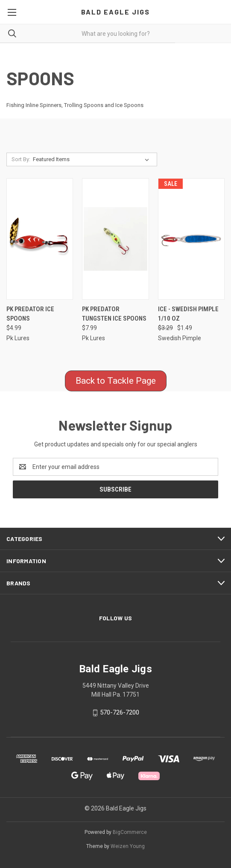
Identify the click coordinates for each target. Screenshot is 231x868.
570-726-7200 (120, 712)
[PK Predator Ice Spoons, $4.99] (40, 239)
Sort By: (21, 159)
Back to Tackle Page (116, 381)
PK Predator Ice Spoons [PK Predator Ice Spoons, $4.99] (30, 314)
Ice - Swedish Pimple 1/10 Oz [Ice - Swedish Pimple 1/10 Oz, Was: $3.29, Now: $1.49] (188, 314)
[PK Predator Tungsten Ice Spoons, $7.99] (115, 239)
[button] (116, 381)
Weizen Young (128, 846)
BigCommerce (130, 832)
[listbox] (93, 159)
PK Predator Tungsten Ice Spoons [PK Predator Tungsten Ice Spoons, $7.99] (114, 314)
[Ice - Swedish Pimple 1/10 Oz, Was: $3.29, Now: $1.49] (191, 239)
